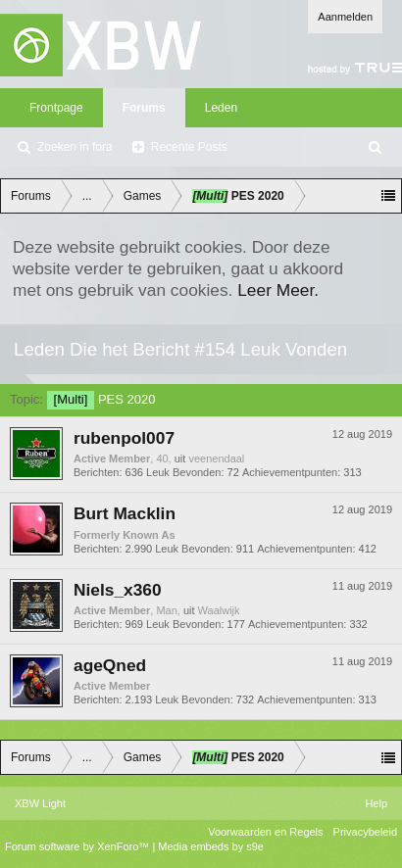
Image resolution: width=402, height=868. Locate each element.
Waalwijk (219, 610)
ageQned (110, 665)
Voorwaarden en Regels (265, 832)
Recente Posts (189, 147)
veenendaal (216, 458)
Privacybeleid (365, 832)
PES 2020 (101, 399)
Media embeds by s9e (211, 846)
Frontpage (56, 108)
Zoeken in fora (75, 147)
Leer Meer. (278, 290)
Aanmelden (345, 17)
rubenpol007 (124, 438)
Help (376, 803)
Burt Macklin (125, 513)
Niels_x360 (118, 590)
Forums (144, 108)
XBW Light (40, 803)
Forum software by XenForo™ (78, 846)
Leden (221, 108)
